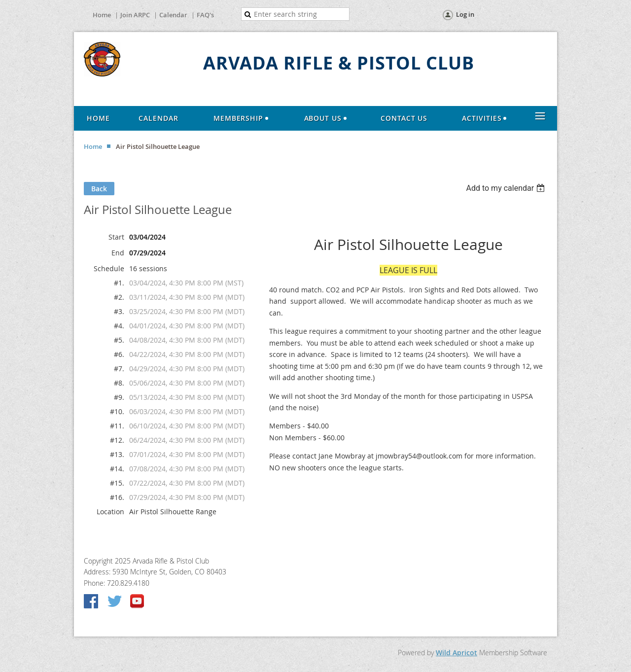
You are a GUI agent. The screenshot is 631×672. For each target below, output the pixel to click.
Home (102, 15)
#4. (119, 326)
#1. (119, 283)
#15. (117, 483)
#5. (119, 340)
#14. (117, 469)
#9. (119, 397)
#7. (119, 369)
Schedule (109, 268)
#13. (117, 454)
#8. (119, 383)
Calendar (173, 15)
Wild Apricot (456, 653)
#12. (117, 440)
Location (110, 512)
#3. (119, 311)
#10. (117, 411)
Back (99, 189)
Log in (465, 14)
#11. (117, 426)
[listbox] (507, 188)
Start (116, 237)
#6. (119, 354)
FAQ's (205, 15)
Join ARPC (135, 15)
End (118, 253)
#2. (119, 297)
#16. (117, 497)
